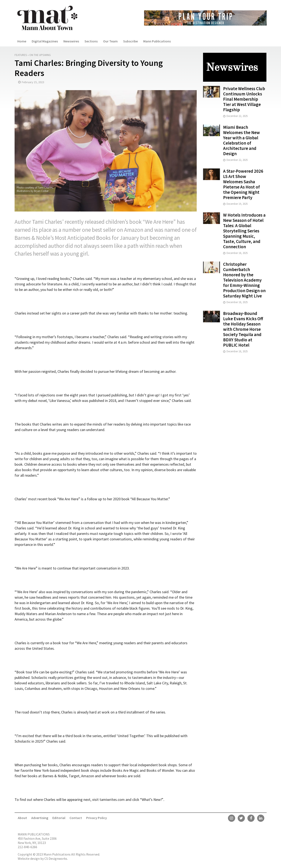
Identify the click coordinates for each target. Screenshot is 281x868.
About (22, 818)
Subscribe (130, 41)
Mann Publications (157, 41)
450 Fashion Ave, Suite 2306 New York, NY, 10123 (37, 841)
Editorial (59, 818)
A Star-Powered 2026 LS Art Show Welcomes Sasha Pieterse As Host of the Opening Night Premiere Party (243, 184)
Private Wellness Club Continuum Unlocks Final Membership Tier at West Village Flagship (244, 99)
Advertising (40, 818)
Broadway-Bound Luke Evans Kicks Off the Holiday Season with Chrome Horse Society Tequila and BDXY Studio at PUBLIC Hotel (243, 329)
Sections (91, 41)
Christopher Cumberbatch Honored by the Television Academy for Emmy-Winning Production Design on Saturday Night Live (244, 280)
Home (22, 41)
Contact (76, 818)
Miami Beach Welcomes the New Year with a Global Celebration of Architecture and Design (241, 140)
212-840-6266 (27, 847)
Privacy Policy (97, 818)
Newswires (71, 41)
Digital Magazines (45, 41)
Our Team (110, 41)
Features (21, 55)
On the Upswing (40, 55)
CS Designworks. (56, 859)
